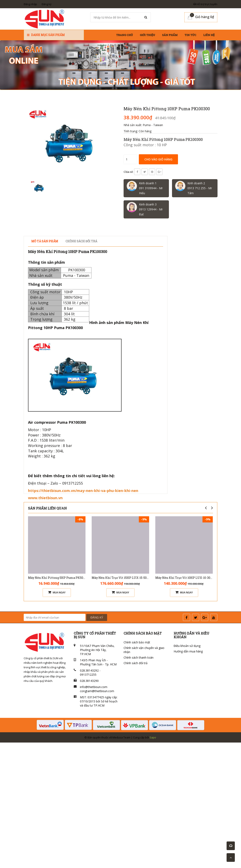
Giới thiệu (147, 35)
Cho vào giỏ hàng (158, 159)
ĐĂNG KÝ (97, 617)
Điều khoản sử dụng (187, 646)
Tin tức (190, 35)
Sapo (153, 737)
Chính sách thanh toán (139, 657)
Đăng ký (47, 4)
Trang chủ (125, 35)
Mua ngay (57, 592)
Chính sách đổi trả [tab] (81, 241)
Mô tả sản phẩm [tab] (45, 241)
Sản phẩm (170, 35)
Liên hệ (209, 35)
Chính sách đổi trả (136, 663)
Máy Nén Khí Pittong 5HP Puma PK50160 (58, 578)
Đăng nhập (30, 4)
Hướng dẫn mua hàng (188, 651)
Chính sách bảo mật (137, 642)
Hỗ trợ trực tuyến (205, 4)
